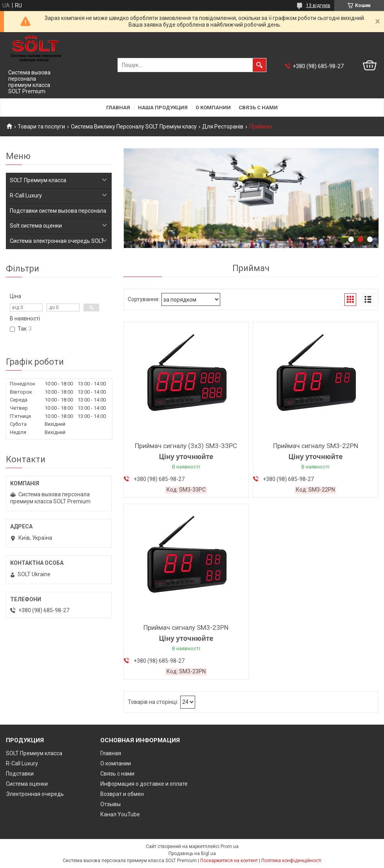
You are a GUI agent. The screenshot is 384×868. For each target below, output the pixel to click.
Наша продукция (163, 108)
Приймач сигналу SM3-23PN (186, 627)
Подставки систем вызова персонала (58, 211)
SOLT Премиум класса (38, 180)
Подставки (20, 774)
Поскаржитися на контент (229, 861)
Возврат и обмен (122, 794)
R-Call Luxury (26, 195)
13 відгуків (318, 5)
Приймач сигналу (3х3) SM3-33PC (186, 446)
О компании (213, 108)
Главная (118, 108)
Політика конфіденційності (291, 861)
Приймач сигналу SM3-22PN (316, 446)
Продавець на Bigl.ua (192, 854)
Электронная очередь (35, 794)
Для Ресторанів (223, 127)
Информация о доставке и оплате (144, 784)
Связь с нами (258, 108)
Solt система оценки (36, 226)
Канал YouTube (120, 814)
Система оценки (27, 784)
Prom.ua (230, 846)
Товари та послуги (41, 127)
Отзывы (110, 804)
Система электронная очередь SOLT (57, 241)
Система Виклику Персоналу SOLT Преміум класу (134, 127)
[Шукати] (259, 65)
